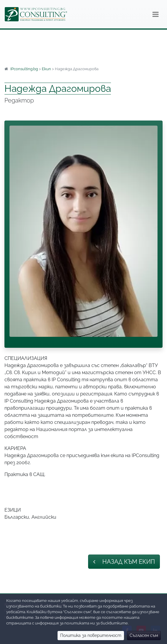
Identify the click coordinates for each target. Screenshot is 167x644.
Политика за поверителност (91, 635)
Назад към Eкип (124, 562)
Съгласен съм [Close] (144, 635)
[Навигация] (156, 14)
